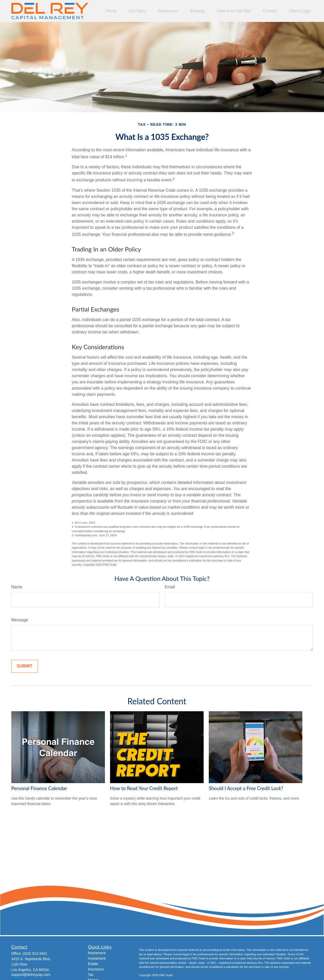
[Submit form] (25, 666)
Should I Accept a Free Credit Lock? (246, 788)
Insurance (96, 969)
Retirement (97, 953)
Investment (97, 958)
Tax (91, 975)
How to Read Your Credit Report (144, 788)
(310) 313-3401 (35, 953)
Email (170, 587)
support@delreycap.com (31, 975)
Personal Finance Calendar (39, 788)
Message (20, 620)
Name (17, 587)
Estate (93, 964)
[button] (111, 11)
